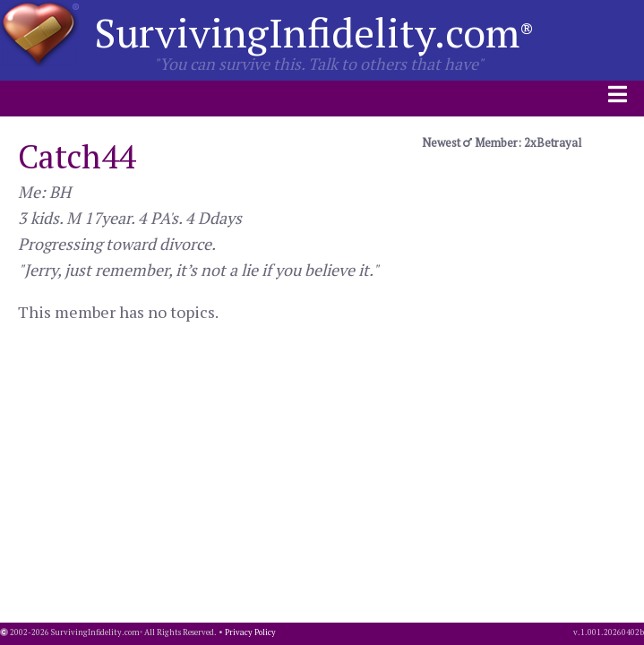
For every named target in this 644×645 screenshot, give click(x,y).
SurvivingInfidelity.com (314, 32)
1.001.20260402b (612, 632)
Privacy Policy (250, 632)
